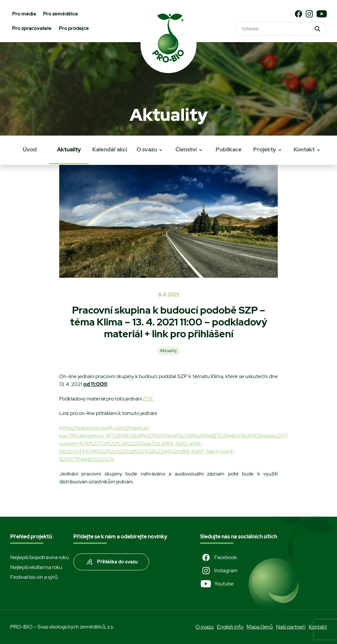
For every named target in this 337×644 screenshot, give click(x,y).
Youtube (217, 584)
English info (230, 627)
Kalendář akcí (110, 149)
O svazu (147, 149)
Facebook (219, 557)
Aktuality (69, 149)
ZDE (148, 399)
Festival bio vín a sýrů (34, 577)
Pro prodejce (74, 28)
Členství (186, 149)
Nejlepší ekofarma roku (36, 567)
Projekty (265, 149)
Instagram (219, 571)
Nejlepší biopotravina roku (39, 557)
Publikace (229, 149)
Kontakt (304, 149)
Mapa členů (260, 627)
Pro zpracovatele (32, 28)
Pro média (24, 14)
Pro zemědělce (61, 14)
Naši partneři (291, 627)
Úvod (30, 149)
